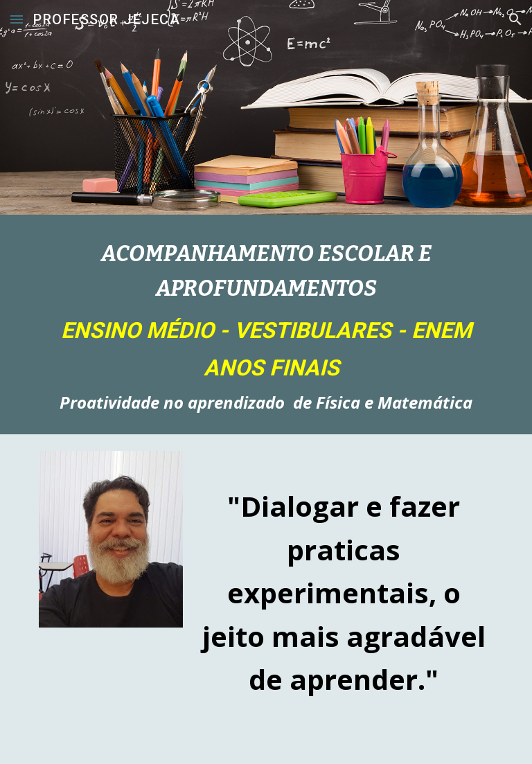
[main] (266, 325)
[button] (17, 19)
